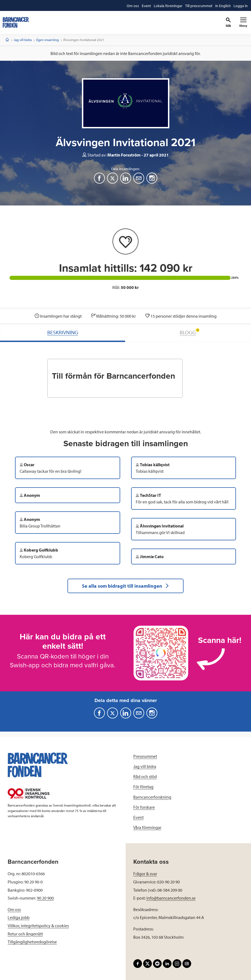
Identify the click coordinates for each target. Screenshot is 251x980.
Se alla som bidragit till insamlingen (126, 586)
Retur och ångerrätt (25, 934)
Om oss (14, 909)
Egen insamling (48, 40)
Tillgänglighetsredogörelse (32, 942)
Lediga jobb (19, 917)
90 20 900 (45, 898)
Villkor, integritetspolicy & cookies (38, 926)
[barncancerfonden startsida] (16, 22)
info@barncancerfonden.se (171, 898)
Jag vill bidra (23, 40)
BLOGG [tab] (190, 332)
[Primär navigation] (243, 22)
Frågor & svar (145, 874)
